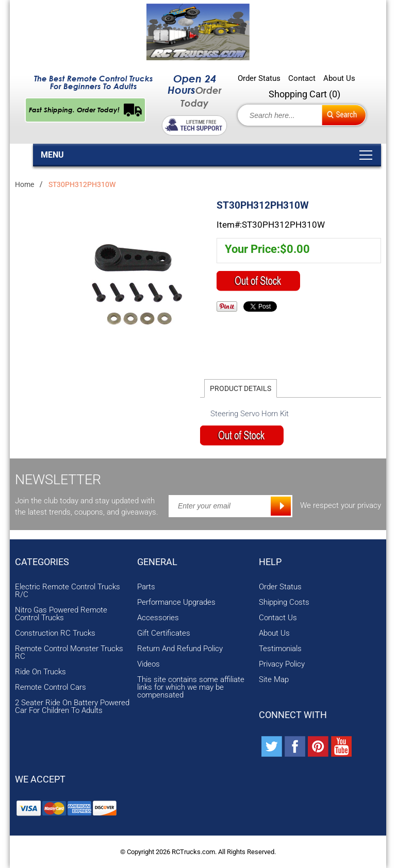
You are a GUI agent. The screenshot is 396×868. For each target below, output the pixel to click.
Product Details (241, 388)
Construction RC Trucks (55, 633)
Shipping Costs (284, 602)
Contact (302, 79)
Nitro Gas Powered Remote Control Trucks (61, 614)
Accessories (158, 618)
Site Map (274, 680)
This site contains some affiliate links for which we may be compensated (191, 687)
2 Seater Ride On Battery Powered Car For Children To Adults (72, 707)
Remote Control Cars (51, 687)
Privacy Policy (282, 664)
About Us (339, 79)
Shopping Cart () (304, 94)
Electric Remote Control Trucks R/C (68, 591)
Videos (148, 664)
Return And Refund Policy (180, 649)
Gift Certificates (164, 633)
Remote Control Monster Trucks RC (69, 653)
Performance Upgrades (176, 602)
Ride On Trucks (40, 672)
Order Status (259, 79)
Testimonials (280, 649)
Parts (146, 587)
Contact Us (278, 618)
